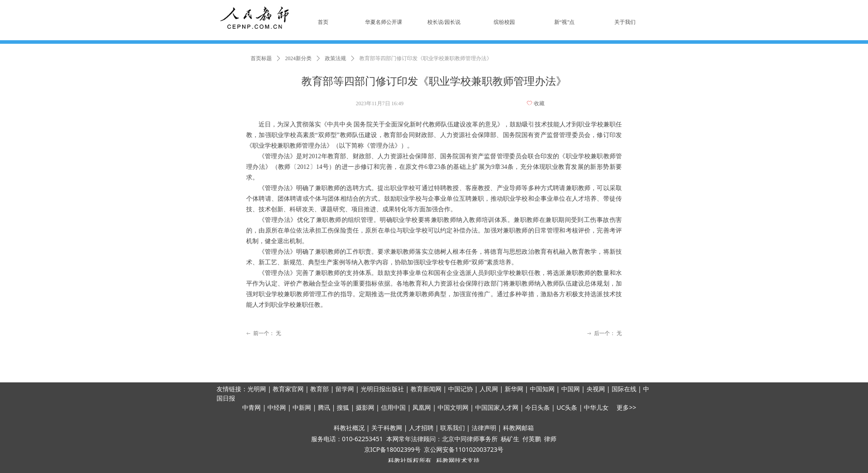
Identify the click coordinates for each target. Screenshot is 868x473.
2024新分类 (298, 58)
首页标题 (261, 58)
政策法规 (335, 58)
